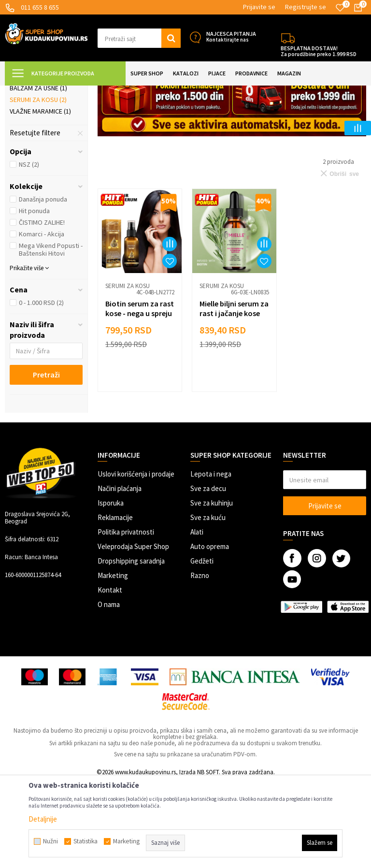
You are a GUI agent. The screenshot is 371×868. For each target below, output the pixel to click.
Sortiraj (311, 116)
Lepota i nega (211, 559)
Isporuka (111, 588)
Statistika (86, 841)
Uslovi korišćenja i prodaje (136, 559)
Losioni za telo (38, 140)
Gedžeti (202, 646)
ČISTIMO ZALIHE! (42, 308)
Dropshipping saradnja (131, 646)
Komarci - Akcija (42, 319)
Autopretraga (270, 116)
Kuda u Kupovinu (27, 92)
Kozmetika (155, 92)
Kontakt (110, 675)
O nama (109, 690)
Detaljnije (43, 819)
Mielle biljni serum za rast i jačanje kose (228, 397)
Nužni (50, 841)
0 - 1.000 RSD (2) (41, 388)
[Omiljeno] (340, 8)
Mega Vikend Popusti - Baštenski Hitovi (51, 335)
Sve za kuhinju (212, 588)
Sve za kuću (208, 603)
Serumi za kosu (38, 185)
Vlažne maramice (40, 197)
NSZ (29, 250)
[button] (139, 38)
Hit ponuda (34, 296)
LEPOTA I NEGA (114, 92)
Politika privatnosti (126, 617)
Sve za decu (208, 574)
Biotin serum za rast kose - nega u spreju (135, 397)
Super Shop (72, 92)
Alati (197, 617)
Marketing (113, 661)
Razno (200, 661)
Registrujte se (306, 7)
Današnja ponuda (43, 285)
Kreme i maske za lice (43, 157)
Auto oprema (210, 632)
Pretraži (46, 460)
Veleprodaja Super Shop (133, 632)
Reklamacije (115, 603)
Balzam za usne (38, 174)
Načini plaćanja (120, 574)
